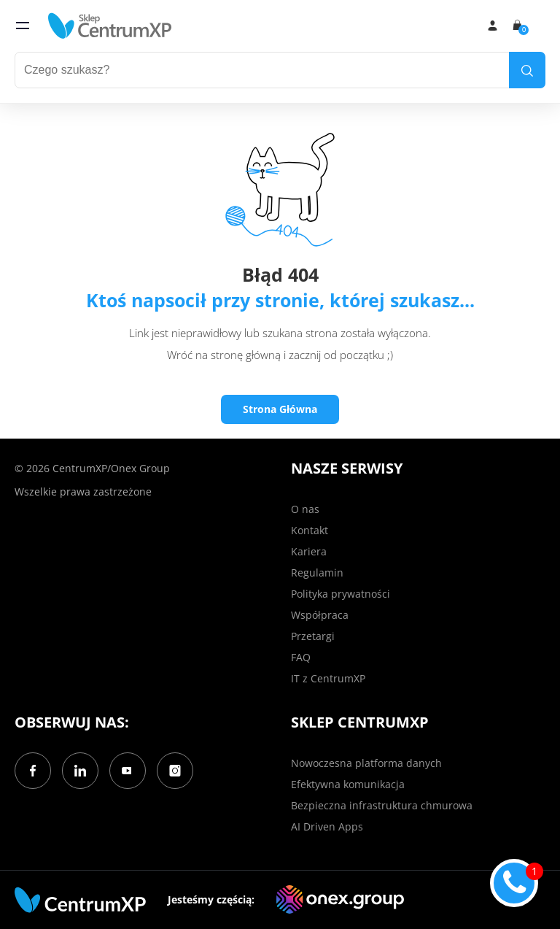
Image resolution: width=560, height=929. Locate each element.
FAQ (301, 657)
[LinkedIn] (80, 771)
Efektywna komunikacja (348, 784)
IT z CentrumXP (328, 678)
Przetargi (313, 636)
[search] (527, 70)
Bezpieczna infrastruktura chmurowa (382, 805)
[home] (110, 26)
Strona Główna (280, 409)
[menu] (23, 26)
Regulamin (317, 573)
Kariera (309, 551)
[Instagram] (175, 771)
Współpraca (320, 615)
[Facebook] (33, 771)
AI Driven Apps (327, 826)
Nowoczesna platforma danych (366, 763)
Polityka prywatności (341, 594)
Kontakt (310, 530)
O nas (305, 509)
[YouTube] (128, 771)
